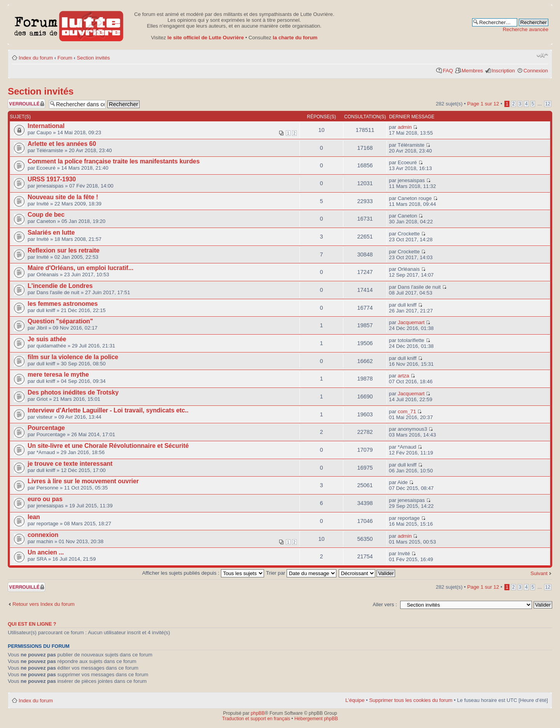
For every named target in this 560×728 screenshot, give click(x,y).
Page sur (483, 104)
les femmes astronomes (63, 304)
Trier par (301, 573)
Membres (472, 71)
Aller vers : (385, 604)
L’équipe (355, 700)
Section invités (94, 58)
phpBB (258, 713)
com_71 (407, 411)
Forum (65, 58)
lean (34, 517)
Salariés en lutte (51, 232)
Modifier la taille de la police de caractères (542, 55)
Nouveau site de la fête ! (63, 197)
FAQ (448, 71)
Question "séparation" (60, 321)
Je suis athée (47, 339)
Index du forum (36, 58)
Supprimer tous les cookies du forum (411, 700)
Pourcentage (46, 428)
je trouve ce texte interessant (70, 464)
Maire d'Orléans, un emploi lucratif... (80, 268)
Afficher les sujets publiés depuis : (203, 573)
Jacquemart (411, 322)
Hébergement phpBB (316, 719)
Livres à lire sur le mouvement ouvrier (83, 481)
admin (405, 127)
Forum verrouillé (26, 104)
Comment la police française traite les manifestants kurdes (114, 161)
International (46, 126)
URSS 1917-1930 (52, 179)
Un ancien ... (46, 552)
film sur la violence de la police (73, 357)
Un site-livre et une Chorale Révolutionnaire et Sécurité (108, 446)
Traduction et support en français (256, 719)
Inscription (503, 71)
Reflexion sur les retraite (64, 250)
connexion (43, 535)
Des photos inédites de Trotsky (73, 392)
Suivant (539, 573)
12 (548, 104)
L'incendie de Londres (60, 286)
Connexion (536, 71)
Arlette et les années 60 (62, 144)
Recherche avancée (526, 29)
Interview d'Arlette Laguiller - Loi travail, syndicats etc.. (108, 410)
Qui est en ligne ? (32, 624)
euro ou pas (45, 499)
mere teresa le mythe (58, 375)
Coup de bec (46, 215)
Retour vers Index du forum (44, 604)
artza (403, 376)
